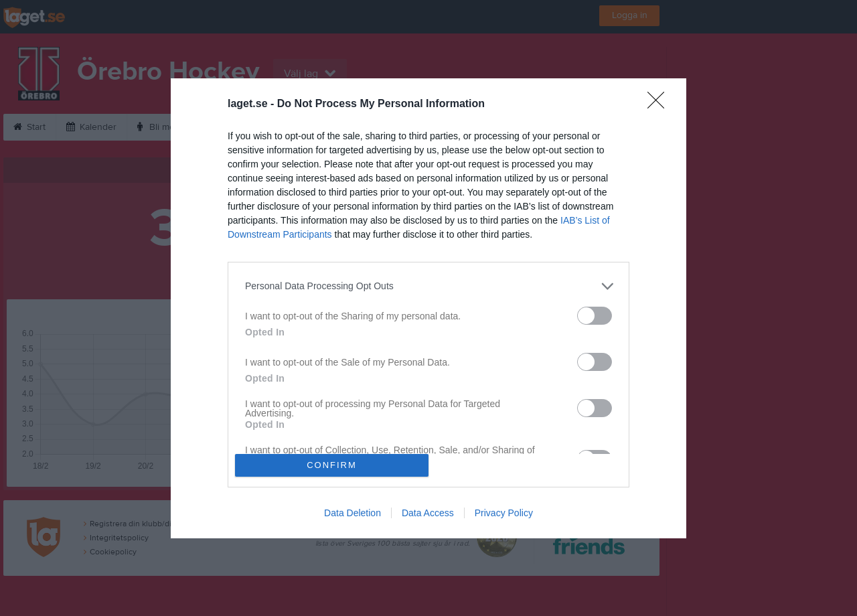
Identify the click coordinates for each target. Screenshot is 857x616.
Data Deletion (353, 513)
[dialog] (428, 308)
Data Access (428, 513)
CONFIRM (332, 465)
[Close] (660, 104)
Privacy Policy (504, 513)
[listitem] (428, 286)
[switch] (595, 316)
